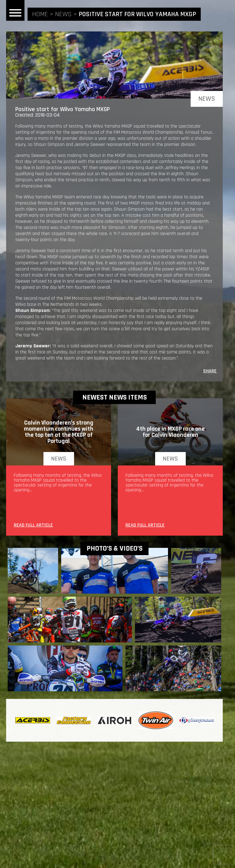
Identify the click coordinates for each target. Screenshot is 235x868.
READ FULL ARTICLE (33, 526)
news (63, 14)
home (40, 14)
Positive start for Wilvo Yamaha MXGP (137, 14)
